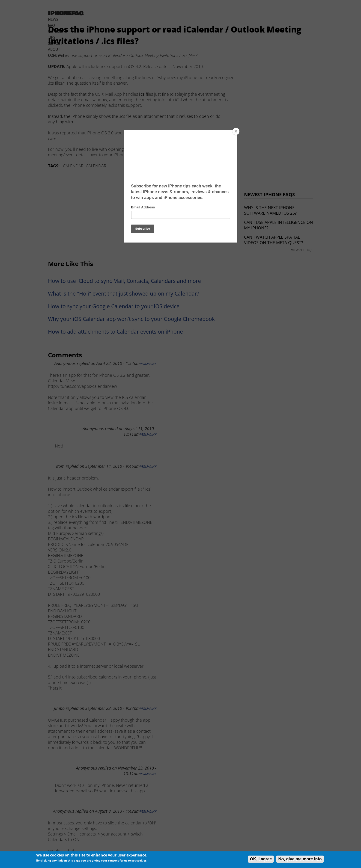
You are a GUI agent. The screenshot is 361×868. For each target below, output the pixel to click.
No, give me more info (300, 859)
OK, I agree (261, 859)
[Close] (236, 131)
